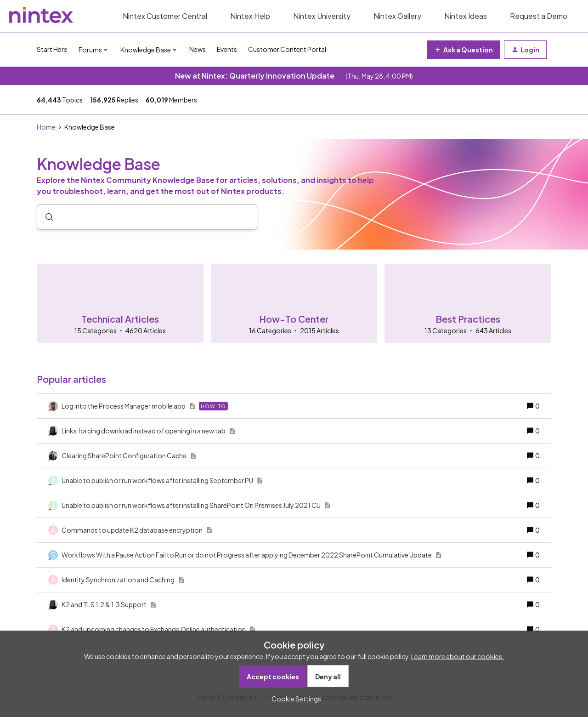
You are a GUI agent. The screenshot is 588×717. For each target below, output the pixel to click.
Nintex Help (250, 16)
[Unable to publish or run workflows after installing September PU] (162, 481)
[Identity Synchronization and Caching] (123, 580)
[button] (294, 699)
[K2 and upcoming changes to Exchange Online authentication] (158, 629)
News (198, 49)
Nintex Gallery (397, 16)
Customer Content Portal (287, 49)
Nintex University (322, 16)
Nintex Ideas (466, 16)
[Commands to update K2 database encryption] (137, 530)
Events (227, 49)
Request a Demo (539, 16)
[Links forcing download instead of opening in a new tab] (148, 431)
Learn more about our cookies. (458, 656)
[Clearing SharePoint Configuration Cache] (129, 456)
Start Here (52, 49)
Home (46, 127)
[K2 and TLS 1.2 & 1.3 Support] (109, 605)
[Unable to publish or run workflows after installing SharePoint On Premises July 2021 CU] (196, 505)
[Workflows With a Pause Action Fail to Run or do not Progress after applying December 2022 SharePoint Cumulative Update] (252, 555)
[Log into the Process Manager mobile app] (145, 406)
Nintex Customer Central (165, 16)
